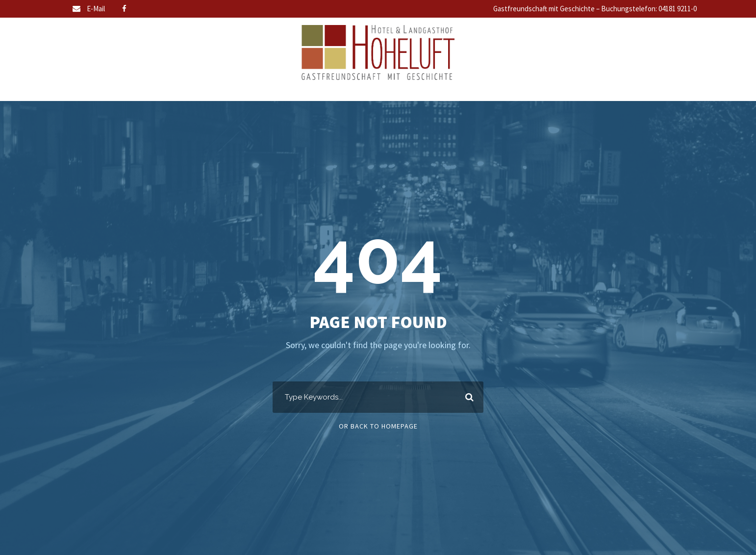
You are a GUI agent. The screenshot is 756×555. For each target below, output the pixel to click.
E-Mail (96, 9)
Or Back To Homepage (378, 426)
